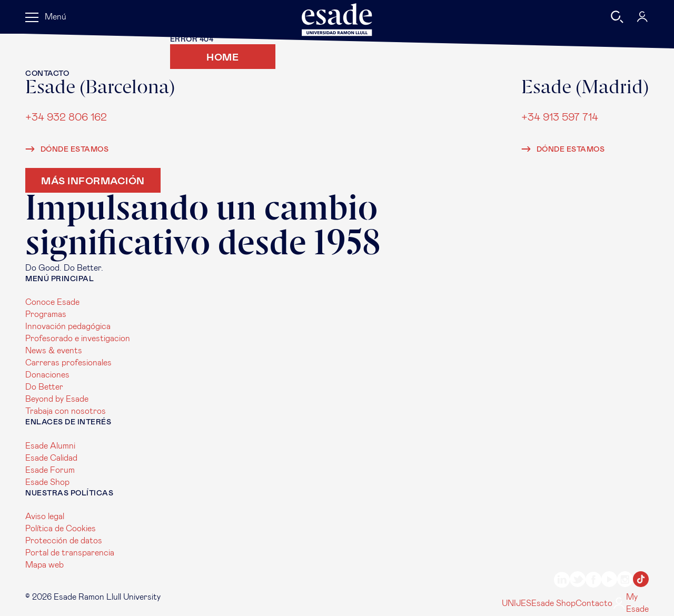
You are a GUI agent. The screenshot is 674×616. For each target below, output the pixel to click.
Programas (46, 314)
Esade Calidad (51, 458)
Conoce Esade (52, 302)
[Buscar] (617, 17)
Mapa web (44, 565)
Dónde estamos (67, 150)
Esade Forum (50, 470)
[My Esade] (642, 17)
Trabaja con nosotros (66, 411)
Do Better (44, 387)
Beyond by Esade (57, 399)
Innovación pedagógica (68, 326)
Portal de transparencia (70, 553)
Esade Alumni (50, 446)
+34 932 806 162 (66, 117)
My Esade (631, 603)
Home (222, 57)
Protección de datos (64, 541)
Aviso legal (45, 516)
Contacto (594, 603)
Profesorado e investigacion (78, 339)
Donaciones (47, 375)
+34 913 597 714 (560, 117)
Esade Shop (47, 482)
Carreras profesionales (68, 363)
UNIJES (517, 603)
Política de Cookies (61, 529)
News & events (54, 351)
